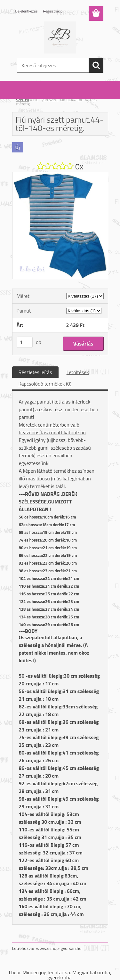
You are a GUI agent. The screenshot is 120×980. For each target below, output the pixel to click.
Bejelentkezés (27, 11)
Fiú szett (74, 95)
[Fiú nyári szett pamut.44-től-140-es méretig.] (60, 175)
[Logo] (60, 37)
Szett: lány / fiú (49, 95)
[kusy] (25, 342)
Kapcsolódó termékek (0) (45, 384)
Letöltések (78, 372)
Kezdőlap (24, 95)
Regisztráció (53, 11)
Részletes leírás (35, 372)
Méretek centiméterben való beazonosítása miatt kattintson (52, 429)
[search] (96, 65)
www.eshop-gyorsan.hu (59, 948)
